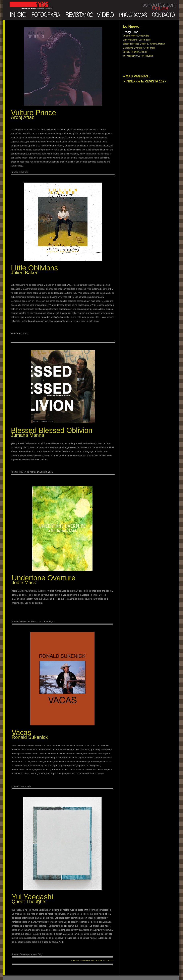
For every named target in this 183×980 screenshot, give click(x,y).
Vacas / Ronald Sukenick (135, 52)
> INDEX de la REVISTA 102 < (145, 81)
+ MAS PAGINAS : (136, 76)
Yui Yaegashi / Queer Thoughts (138, 56)
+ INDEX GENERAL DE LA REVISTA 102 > (92, 961)
